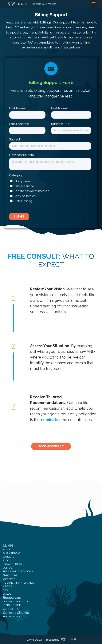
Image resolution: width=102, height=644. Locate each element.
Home (6, 549)
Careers (8, 557)
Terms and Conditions (18, 571)
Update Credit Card (16, 602)
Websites (9, 579)
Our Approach (13, 553)
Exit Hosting (11, 609)
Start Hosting (12, 605)
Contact (8, 568)
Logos (7, 594)
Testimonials (12, 616)
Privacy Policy (13, 564)
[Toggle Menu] (94, 4)
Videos (7, 586)
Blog (6, 560)
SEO (5, 590)
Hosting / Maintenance (18, 583)
